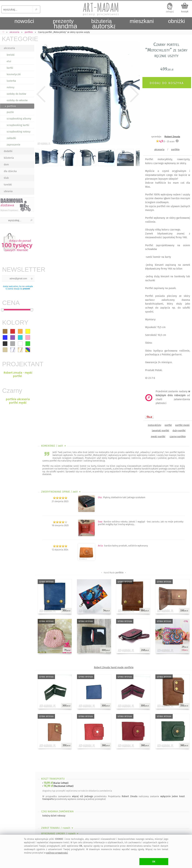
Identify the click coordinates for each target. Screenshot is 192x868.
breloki (11, 55)
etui (9, 61)
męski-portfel (158, 436)
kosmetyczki (14, 74)
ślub (6, 178)
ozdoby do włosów (17, 100)
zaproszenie (14, 145)
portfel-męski (182, 425)
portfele (175, 149)
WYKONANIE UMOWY (60, 834)
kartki (10, 68)
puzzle (10, 112)
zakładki (11, 138)
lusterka (11, 81)
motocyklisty (155, 425)
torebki (8, 185)
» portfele (10, 106)
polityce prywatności (57, 853)
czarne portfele (178, 436)
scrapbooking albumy (19, 119)
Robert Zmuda (172, 137)
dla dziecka (10, 171)
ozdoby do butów (16, 94)
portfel (168, 425)
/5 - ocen (165, 141)
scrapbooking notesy (19, 132)
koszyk (185, 11)
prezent (26, 289)
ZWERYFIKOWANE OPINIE (61, 492)
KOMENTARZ (54, 446)
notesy (11, 87)
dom (6, 165)
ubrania (8, 191)
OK (154, 862)
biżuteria (9, 158)
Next (134, 94)
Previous (41, 94)
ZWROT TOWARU (57, 828)
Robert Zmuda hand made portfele (114, 667)
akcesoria (9, 48)
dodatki (8, 151)
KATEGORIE (18, 39)
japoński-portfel (160, 430)
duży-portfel (179, 430)
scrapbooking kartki (18, 125)
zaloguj (170, 11)
